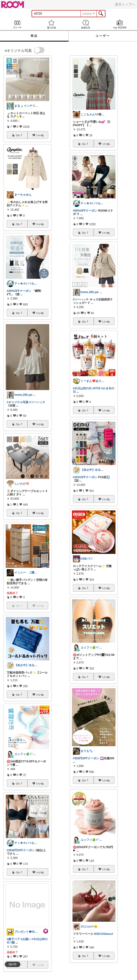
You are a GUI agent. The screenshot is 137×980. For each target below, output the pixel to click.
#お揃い (26, 939)
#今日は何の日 (82, 388)
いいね (40, 135)
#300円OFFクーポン (86, 758)
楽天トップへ (125, 4)
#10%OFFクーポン (85, 477)
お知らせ (86, 24)
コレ (19, 135)
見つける (51, 24)
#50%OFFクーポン (85, 211)
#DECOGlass (103, 934)
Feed (17, 24)
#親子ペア (13, 939)
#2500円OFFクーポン (21, 850)
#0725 (96, 388)
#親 (13, 943)
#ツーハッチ (37, 402)
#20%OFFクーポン (19, 291)
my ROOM (120, 24)
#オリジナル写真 (18, 402)
